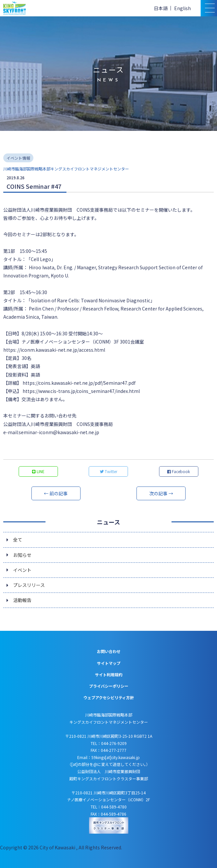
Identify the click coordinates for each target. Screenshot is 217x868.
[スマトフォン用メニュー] (209, 8)
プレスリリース (29, 585)
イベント (22, 570)
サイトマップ (109, 663)
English (182, 8)
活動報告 (22, 600)
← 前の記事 (56, 493)
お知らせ (22, 555)
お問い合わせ (109, 651)
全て (18, 540)
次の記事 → (161, 493)
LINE (38, 471)
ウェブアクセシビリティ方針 (109, 697)
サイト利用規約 (109, 674)
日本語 (161, 8)
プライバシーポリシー (109, 686)
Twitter (108, 471)
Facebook (179, 471)
